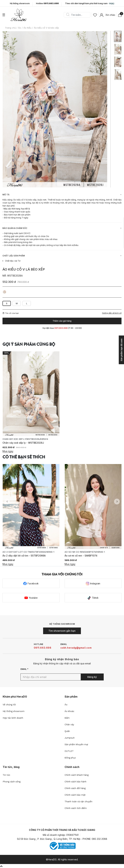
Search (68, 15)
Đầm (67, 718)
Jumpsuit (70, 738)
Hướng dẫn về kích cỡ (112, 313)
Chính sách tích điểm (76, 808)
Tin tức (6, 775)
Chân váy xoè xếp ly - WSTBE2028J (23, 443)
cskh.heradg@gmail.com (76, 648)
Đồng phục (70, 758)
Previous (7, 502)
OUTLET (69, 751)
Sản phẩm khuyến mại (76, 744)
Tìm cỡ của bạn (11, 313)
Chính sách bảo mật (75, 795)
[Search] (78, 15)
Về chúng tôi (9, 705)
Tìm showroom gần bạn (62, 631)
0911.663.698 (43, 648)
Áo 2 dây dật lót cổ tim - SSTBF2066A (24, 556)
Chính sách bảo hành (75, 782)
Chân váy (69, 725)
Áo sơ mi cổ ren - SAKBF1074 (81, 556)
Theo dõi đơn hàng (74, 3)
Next (117, 502)
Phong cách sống (12, 782)
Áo (66, 705)
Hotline (47, 3)
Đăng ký (92, 677)
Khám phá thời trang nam (99, 4)
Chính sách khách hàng (77, 775)
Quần (67, 731)
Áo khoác (69, 711)
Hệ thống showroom (20, 3)
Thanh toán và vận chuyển (78, 802)
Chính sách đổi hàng (75, 788)
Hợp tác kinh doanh (13, 718)
